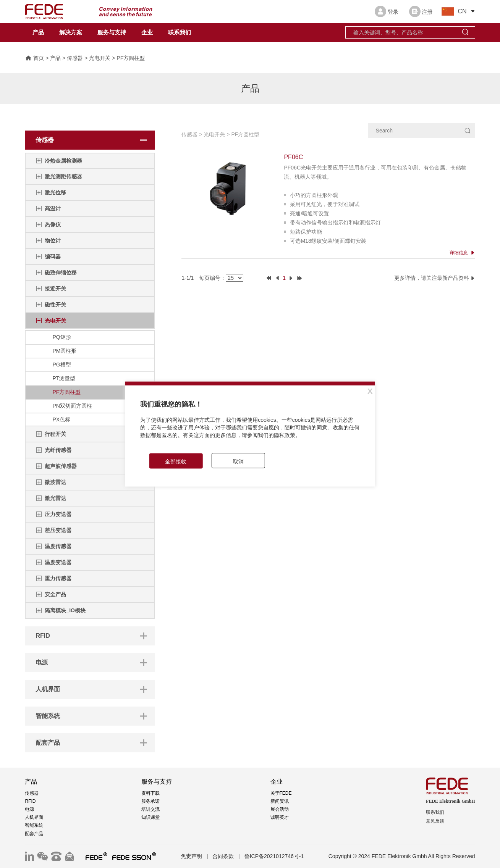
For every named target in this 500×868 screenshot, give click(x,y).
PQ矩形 (61, 337)
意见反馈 (435, 821)
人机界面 (34, 817)
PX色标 (61, 419)
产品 (38, 32)
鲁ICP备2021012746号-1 (274, 856)
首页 (34, 58)
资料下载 (150, 793)
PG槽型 (61, 365)
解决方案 (71, 32)
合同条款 (223, 856)
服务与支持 (112, 32)
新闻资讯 (280, 801)
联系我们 (180, 32)
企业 (147, 32)
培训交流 (150, 809)
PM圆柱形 (64, 351)
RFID (30, 801)
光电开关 (100, 58)
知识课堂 (150, 817)
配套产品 (34, 834)
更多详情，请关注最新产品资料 (435, 278)
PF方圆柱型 (131, 58)
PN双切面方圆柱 (72, 406)
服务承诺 (150, 801)
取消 (238, 461)
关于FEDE (281, 793)
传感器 (75, 58)
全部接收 (176, 461)
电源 (29, 809)
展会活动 (280, 809)
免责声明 (191, 856)
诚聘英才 (280, 817)
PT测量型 (64, 378)
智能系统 (34, 825)
